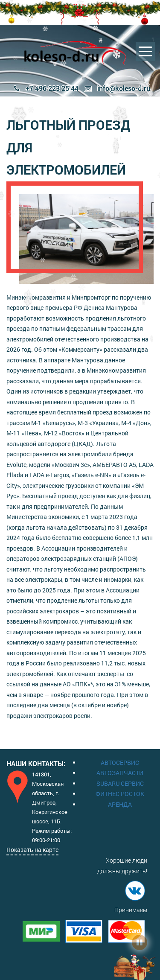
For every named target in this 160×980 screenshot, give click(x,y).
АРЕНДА (120, 804)
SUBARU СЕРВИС (120, 783)
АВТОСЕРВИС (120, 763)
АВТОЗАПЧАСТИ (120, 773)
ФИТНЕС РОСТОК (120, 794)
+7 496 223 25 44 (46, 88)
